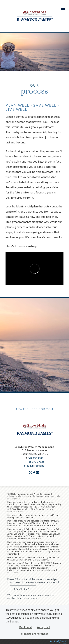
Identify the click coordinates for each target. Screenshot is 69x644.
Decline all (26, 627)
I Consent (23, 589)
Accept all (44, 627)
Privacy (11, 496)
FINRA (44, 563)
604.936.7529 (36, 458)
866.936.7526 (36, 462)
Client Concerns (40, 560)
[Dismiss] (65, 609)
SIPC (50, 563)
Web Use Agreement (21, 560)
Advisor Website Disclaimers (29, 496)
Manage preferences (35, 634)
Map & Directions (34, 466)
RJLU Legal (13, 573)
